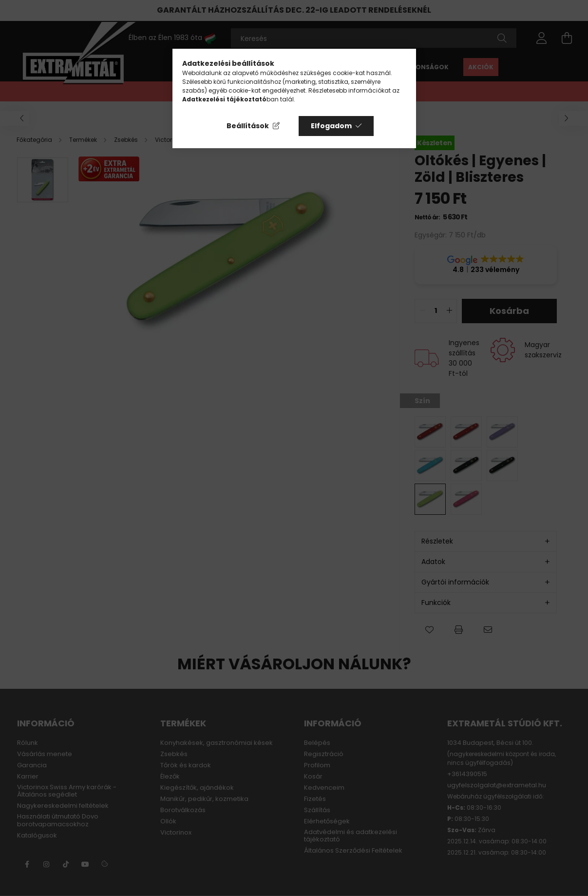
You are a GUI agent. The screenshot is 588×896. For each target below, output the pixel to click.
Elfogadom (331, 126)
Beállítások (248, 126)
